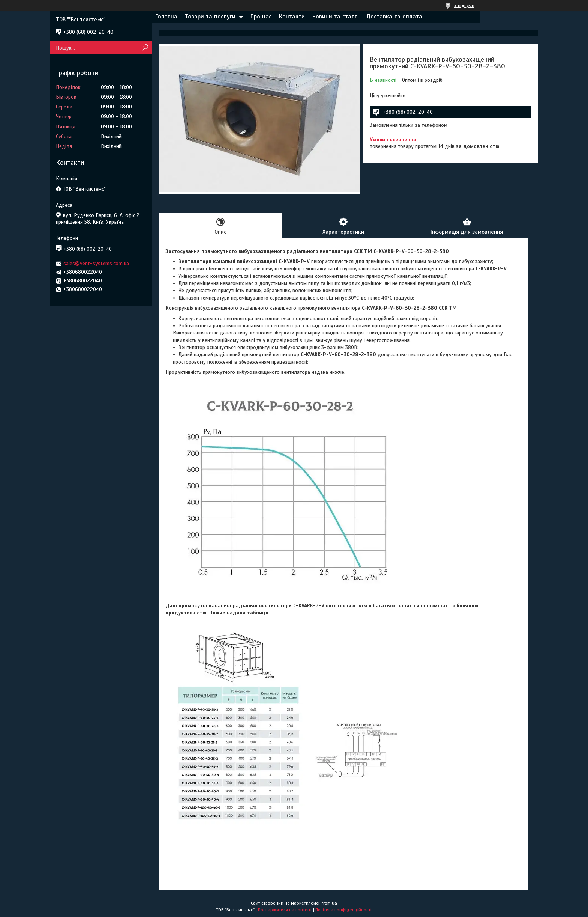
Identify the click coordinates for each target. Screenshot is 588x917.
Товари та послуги (210, 17)
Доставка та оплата (394, 17)
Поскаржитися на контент (285, 910)
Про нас (261, 17)
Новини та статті (336, 17)
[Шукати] (145, 48)
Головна (166, 17)
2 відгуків (464, 5)
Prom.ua (329, 903)
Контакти (292, 17)
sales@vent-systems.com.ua (96, 263)
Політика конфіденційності (343, 910)
